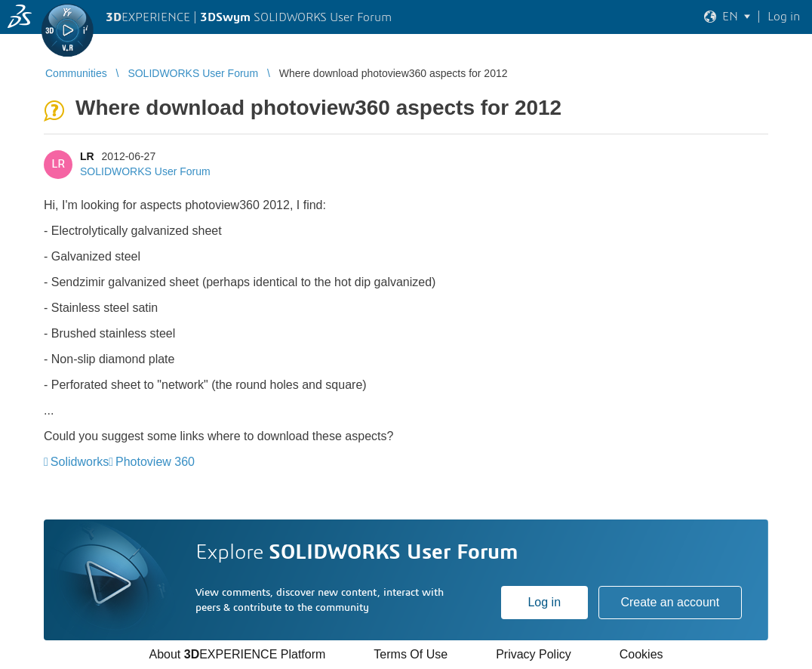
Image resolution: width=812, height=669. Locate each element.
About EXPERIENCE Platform (237, 654)
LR (87, 156)
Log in (544, 602)
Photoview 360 (155, 462)
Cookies (641, 654)
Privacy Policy (534, 654)
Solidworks (80, 462)
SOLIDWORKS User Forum (145, 171)
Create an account (670, 602)
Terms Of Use (411, 654)
